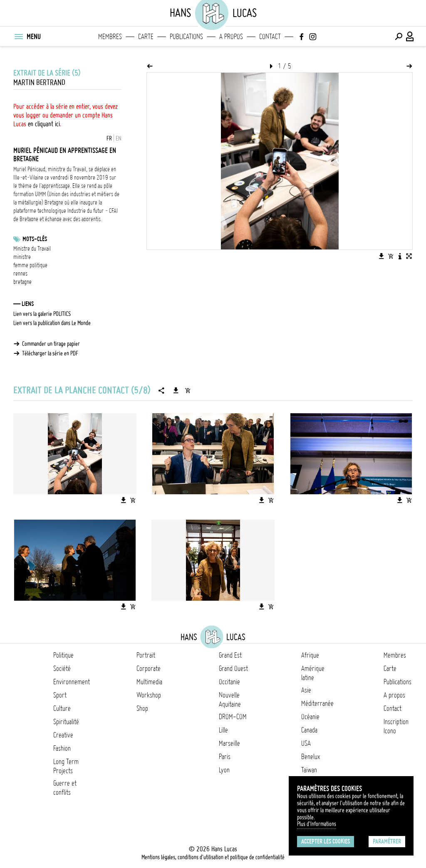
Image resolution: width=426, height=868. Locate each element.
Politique (63, 655)
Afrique (310, 655)
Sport (60, 695)
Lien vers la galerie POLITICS (42, 314)
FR (109, 138)
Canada (309, 730)
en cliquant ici (44, 124)
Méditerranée (317, 703)
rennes (20, 274)
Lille (223, 730)
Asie (306, 690)
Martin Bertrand (39, 83)
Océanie (310, 717)
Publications (186, 37)
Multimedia (149, 682)
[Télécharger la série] (176, 390)
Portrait (146, 655)
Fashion (62, 748)
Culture (62, 708)
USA (306, 743)
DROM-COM (233, 717)
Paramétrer (387, 841)
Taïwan (309, 770)
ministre (22, 257)
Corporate (149, 668)
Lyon (224, 770)
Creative (63, 735)
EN (119, 138)
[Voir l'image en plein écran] (409, 256)
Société (62, 668)
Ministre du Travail (32, 249)
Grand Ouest (233, 668)
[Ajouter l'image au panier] (391, 256)
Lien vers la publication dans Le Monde (52, 323)
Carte (146, 37)
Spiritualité (66, 722)
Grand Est (230, 655)
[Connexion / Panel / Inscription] (410, 37)
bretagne (22, 282)
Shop (142, 708)
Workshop (149, 695)
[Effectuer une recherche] (399, 37)
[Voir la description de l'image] (400, 256)
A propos (231, 37)
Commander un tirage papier (51, 344)
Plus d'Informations (317, 824)
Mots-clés (35, 239)
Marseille (229, 743)
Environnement (72, 682)
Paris (225, 757)
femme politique (30, 265)
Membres (110, 37)
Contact (270, 37)
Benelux (311, 757)
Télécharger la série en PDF (50, 353)
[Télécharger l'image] (381, 256)
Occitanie (229, 682)
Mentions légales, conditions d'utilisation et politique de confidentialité (213, 857)
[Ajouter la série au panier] (188, 390)
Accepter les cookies (326, 841)
